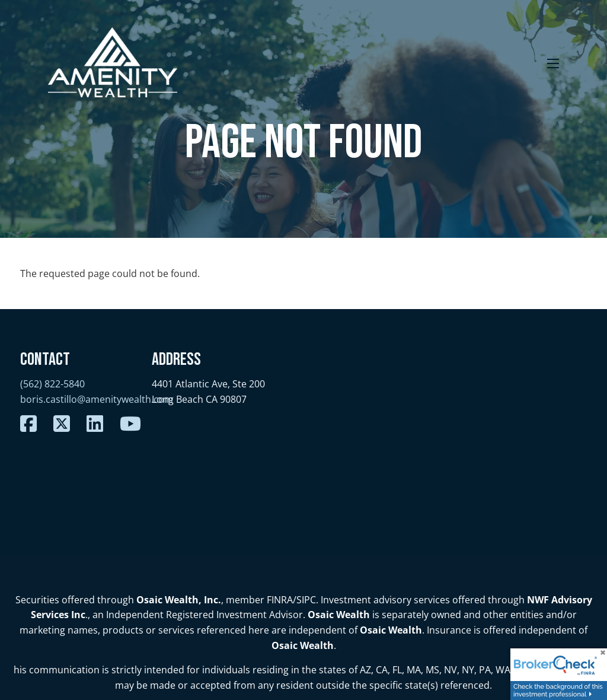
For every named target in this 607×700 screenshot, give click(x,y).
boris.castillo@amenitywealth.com (97, 399)
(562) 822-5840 (52, 384)
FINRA (280, 600)
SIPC (306, 600)
